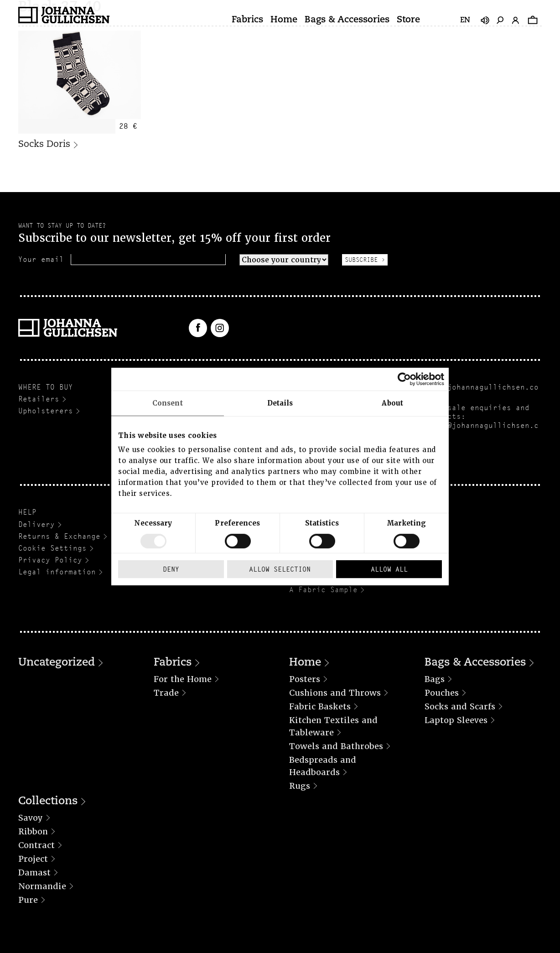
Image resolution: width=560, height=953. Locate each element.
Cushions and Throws (335, 693)
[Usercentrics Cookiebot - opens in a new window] (404, 379)
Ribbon (33, 831)
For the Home (183, 679)
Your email (41, 259)
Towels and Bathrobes (336, 746)
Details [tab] (280, 403)
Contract (36, 845)
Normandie (42, 886)
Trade (166, 693)
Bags (435, 679)
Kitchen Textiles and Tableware (333, 726)
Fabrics (247, 20)
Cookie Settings (52, 548)
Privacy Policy (50, 560)
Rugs (300, 786)
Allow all (389, 569)
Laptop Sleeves (456, 720)
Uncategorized (57, 663)
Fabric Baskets (320, 706)
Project (33, 859)
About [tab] (392, 403)
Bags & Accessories (347, 20)
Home (284, 20)
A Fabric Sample (323, 590)
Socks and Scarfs (460, 706)
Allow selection (280, 569)
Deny (171, 569)
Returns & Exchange (59, 536)
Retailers (39, 399)
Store (408, 20)
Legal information (57, 572)
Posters (305, 679)
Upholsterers (46, 411)
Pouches (442, 693)
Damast (34, 872)
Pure (28, 900)
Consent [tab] (168, 403)
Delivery (36, 524)
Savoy (31, 818)
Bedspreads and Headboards (323, 766)
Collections (48, 802)
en (465, 21)
